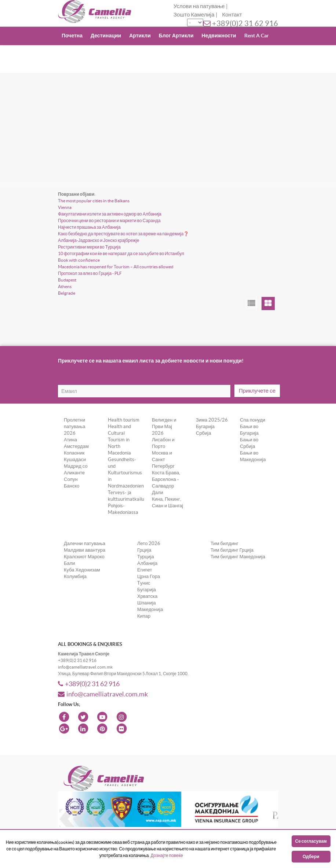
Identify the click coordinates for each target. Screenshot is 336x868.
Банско (72, 486)
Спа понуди (253, 420)
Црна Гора (149, 576)
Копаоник (74, 453)
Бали (70, 563)
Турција (146, 557)
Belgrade (67, 293)
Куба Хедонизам (82, 570)
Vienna (65, 207)
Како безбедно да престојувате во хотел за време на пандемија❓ (123, 234)
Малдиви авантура (85, 550)
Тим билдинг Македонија (238, 557)
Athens (65, 286)
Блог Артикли (176, 36)
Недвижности (219, 36)
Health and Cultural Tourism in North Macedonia (119, 440)
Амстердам (76, 446)
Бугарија (205, 426)
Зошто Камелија (194, 14)
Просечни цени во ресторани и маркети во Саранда (109, 220)
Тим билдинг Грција (232, 550)
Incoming (122, 54)
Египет (145, 570)
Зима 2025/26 (212, 420)
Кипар (144, 616)
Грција (144, 550)
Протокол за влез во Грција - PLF (90, 273)
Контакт (232, 14)
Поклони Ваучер (82, 54)
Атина (70, 440)
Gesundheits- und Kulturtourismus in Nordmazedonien (126, 473)
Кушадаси (75, 459)
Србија (203, 433)
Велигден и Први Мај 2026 (164, 426)
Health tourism (124, 420)
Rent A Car (257, 36)
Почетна (72, 36)
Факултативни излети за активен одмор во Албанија (110, 214)
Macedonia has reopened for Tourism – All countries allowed (116, 267)
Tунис (144, 583)
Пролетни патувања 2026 (74, 426)
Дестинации (106, 36)
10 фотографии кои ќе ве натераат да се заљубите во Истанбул (121, 253)
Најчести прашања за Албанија (89, 227)
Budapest (67, 280)
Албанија (147, 563)
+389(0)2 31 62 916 (245, 23)
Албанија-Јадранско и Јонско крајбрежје (98, 240)
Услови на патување (199, 6)
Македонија (150, 609)
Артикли (140, 36)
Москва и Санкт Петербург (163, 459)
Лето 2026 (149, 543)
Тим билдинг (224, 543)
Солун (71, 479)
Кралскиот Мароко (84, 557)
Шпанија (147, 603)
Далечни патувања (85, 543)
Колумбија (75, 576)
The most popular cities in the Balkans (94, 201)
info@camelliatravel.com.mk (103, 694)
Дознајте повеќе (167, 855)
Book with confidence (79, 260)
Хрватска (147, 596)
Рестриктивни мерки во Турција (89, 247)
